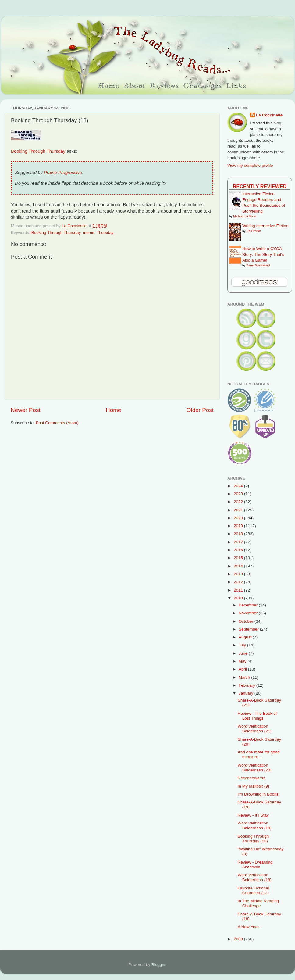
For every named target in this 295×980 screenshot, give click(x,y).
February (247, 685)
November (249, 613)
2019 (239, 526)
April (243, 669)
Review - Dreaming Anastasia (255, 865)
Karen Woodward (258, 265)
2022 (239, 502)
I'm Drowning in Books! (259, 794)
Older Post (200, 410)
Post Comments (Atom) (57, 423)
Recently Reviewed (260, 186)
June (244, 653)
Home (113, 410)
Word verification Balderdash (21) (255, 729)
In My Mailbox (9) (254, 786)
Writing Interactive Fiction (265, 226)
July (243, 645)
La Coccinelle (269, 115)
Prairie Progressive (63, 173)
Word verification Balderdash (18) (255, 877)
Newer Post (26, 410)
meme (89, 232)
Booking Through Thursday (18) (253, 839)
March (245, 677)
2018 (239, 534)
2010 (239, 598)
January (247, 693)
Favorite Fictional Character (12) (253, 891)
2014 (239, 566)
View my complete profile (250, 165)
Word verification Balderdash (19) (255, 826)
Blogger (158, 965)
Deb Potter (254, 231)
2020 (239, 518)
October (247, 621)
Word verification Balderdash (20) (255, 768)
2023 (239, 494)
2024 (239, 486)
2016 (239, 550)
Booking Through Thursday (38, 151)
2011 (239, 590)
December (249, 605)
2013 (239, 574)
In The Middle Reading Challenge (258, 903)
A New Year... (250, 927)
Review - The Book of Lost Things (257, 716)
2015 (239, 558)
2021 (239, 510)
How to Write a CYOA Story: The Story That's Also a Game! (263, 254)
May (243, 661)
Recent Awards (252, 778)
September (249, 629)
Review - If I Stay (253, 815)
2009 (239, 939)
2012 (239, 582)
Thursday (105, 232)
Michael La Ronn (245, 216)
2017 (239, 542)
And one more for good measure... (259, 755)
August (246, 637)
